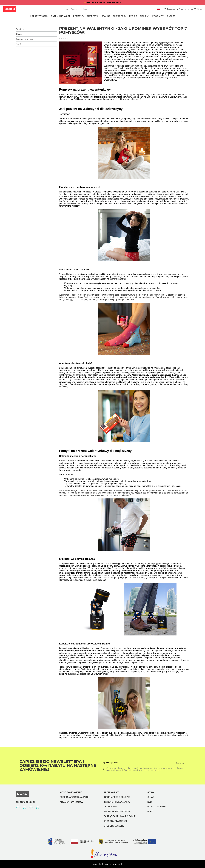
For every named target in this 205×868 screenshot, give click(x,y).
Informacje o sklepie (117, 797)
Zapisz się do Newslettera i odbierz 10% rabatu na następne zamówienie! (58, 766)
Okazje (19, 34)
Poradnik (20, 29)
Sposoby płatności (115, 821)
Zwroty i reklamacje (117, 802)
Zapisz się (180, 763)
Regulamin (110, 807)
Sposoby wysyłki (114, 826)
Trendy (19, 44)
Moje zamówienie (71, 792)
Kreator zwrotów (71, 802)
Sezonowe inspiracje (24, 39)
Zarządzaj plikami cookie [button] (120, 816)
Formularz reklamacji (74, 797)
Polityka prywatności (118, 811)
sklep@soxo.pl (25, 802)
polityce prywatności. (152, 770)
